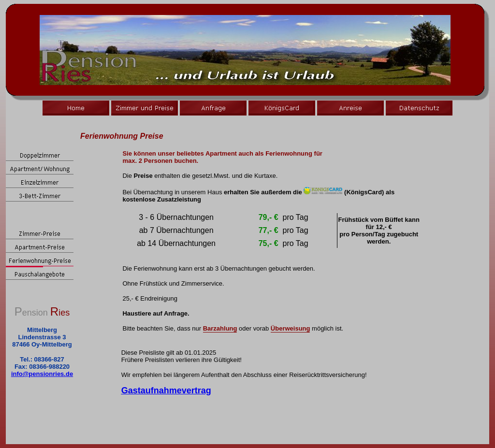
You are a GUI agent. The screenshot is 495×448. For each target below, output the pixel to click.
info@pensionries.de (42, 374)
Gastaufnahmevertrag (166, 390)
